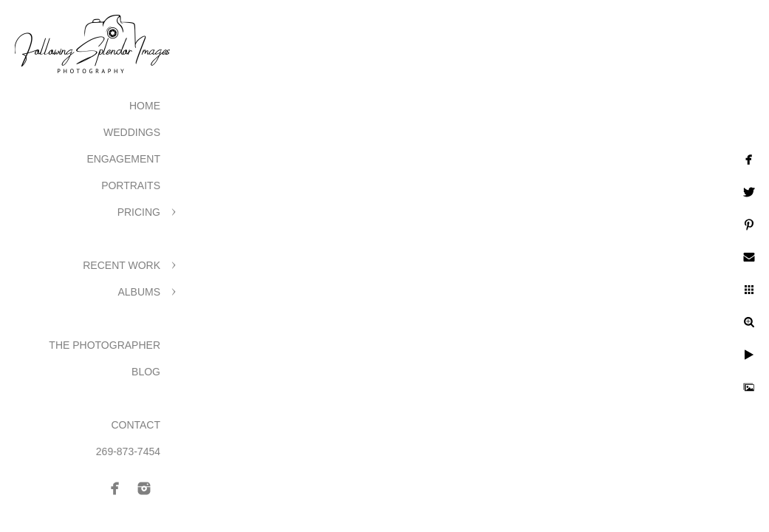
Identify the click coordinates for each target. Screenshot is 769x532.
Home (145, 106)
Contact (136, 425)
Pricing (139, 212)
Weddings (132, 132)
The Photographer (105, 345)
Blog (146, 372)
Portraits (131, 185)
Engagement (123, 159)
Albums (139, 292)
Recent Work (122, 265)
